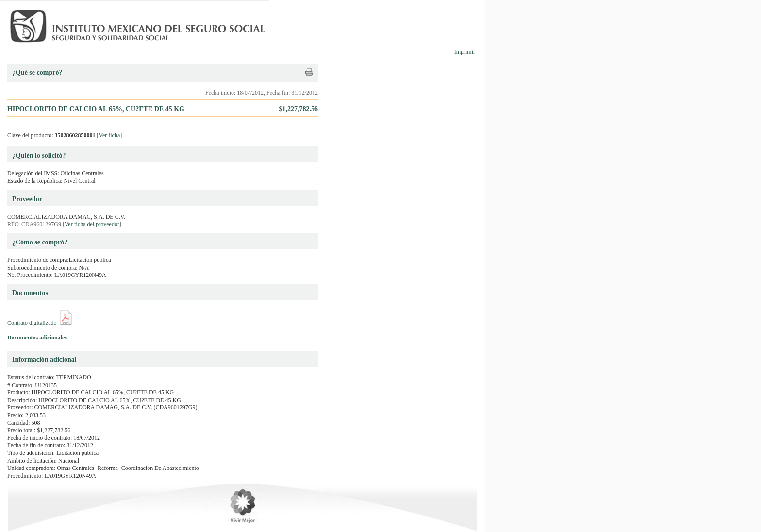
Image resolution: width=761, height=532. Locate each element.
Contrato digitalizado (32, 323)
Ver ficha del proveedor (92, 224)
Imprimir (465, 52)
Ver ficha (110, 135)
